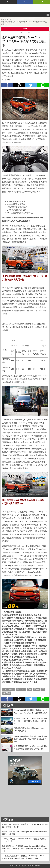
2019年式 (28, 126)
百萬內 (21, 379)
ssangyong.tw (8, 575)
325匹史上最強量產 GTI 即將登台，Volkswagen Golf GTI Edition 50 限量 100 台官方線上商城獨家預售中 (24, 857)
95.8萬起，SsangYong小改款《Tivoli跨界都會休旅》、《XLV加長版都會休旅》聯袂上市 (30, 721)
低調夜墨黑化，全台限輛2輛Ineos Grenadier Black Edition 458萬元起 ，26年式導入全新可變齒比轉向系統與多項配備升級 (25, 849)
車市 (8, 19)
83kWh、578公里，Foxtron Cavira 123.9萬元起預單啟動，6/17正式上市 (24, 840)
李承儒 (7, 80)
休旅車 (22, 382)
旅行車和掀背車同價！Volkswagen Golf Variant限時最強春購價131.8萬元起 (24, 833)
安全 (5, 689)
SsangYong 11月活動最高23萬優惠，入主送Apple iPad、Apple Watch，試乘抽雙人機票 (31, 712)
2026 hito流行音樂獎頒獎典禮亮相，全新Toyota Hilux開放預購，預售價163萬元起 (25, 826)
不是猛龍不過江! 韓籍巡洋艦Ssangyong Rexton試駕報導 (29, 730)
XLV (42, 340)
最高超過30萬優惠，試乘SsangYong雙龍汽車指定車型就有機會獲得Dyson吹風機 (30, 747)
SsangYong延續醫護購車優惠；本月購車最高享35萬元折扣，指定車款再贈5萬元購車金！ (30, 739)
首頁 (3, 19)
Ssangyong (21, 689)
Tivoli (35, 126)
